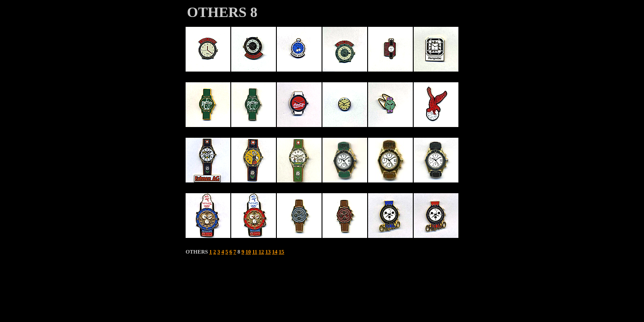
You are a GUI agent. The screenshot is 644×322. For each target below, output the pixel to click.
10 (248, 252)
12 (261, 252)
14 (275, 252)
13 (268, 252)
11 (255, 252)
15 (281, 252)
